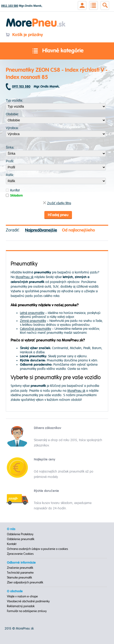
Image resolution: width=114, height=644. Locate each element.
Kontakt (12, 544)
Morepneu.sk (36, 19)
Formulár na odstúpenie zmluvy (27, 611)
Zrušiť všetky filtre (57, 203)
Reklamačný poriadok (21, 606)
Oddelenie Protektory (20, 534)
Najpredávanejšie (41, 230)
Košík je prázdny (24, 35)
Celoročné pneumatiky (36, 329)
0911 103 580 (10, 6)
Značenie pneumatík (20, 568)
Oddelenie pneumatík (21, 539)
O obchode (15, 591)
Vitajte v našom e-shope (22, 596)
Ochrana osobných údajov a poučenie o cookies (37, 549)
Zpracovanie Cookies (20, 554)
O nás (11, 529)
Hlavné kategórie (57, 51)
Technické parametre (20, 573)
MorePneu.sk (24, 277)
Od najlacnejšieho (78, 230)
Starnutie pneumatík (20, 578)
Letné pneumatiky (32, 313)
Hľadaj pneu (58, 215)
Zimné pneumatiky (33, 321)
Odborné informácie (21, 563)
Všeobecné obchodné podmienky (28, 601)
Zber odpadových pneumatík (25, 583)
